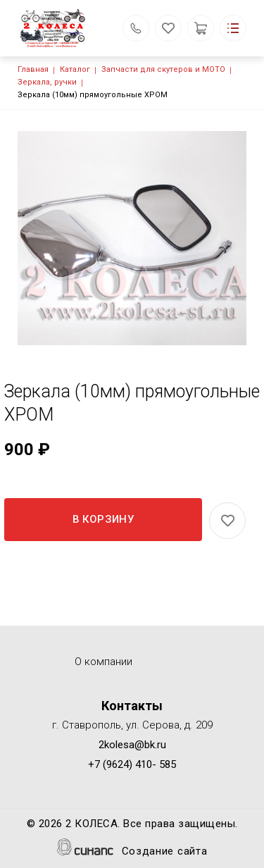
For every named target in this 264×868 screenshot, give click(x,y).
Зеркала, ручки (47, 82)
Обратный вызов (136, 28)
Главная (33, 69)
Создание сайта (165, 852)
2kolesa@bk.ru (132, 745)
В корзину (103, 519)
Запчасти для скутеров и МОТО (163, 69)
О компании (103, 662)
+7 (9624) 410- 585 (132, 764)
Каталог (75, 69)
